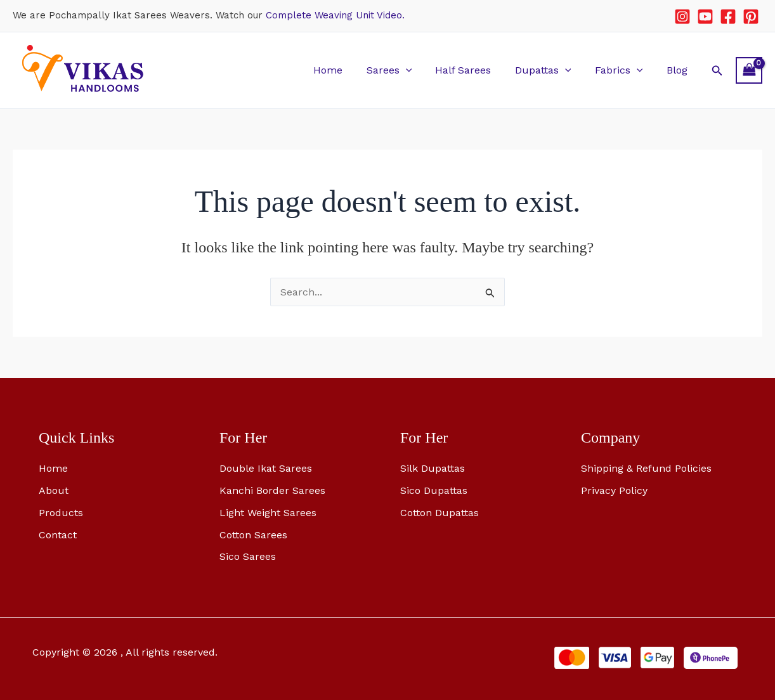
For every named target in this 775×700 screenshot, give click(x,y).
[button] (420, 70)
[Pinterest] (751, 16)
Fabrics (624, 70)
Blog (678, 70)
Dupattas (551, 70)
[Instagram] (682, 16)
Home (346, 70)
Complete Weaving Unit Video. (335, 15)
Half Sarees (475, 70)
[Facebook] (728, 16)
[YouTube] (705, 16)
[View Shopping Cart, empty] (749, 70)
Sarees (404, 70)
